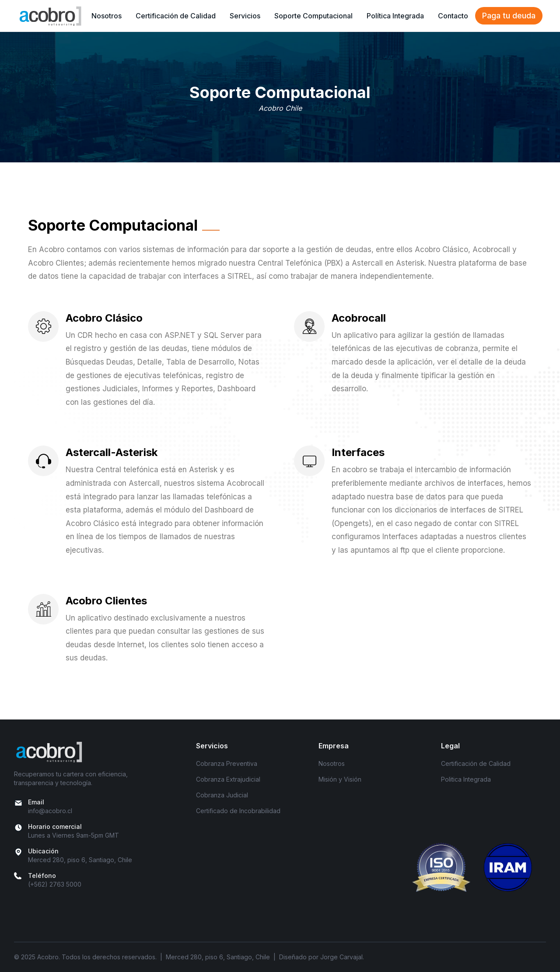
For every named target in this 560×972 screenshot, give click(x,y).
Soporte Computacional (313, 16)
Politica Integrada (466, 779)
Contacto (453, 16)
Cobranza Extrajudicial (228, 779)
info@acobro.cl (50, 811)
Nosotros (107, 16)
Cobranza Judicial (222, 795)
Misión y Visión (340, 779)
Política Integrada (395, 16)
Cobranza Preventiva (227, 763)
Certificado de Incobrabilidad (238, 811)
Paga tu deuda (509, 16)
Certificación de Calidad (176, 16)
